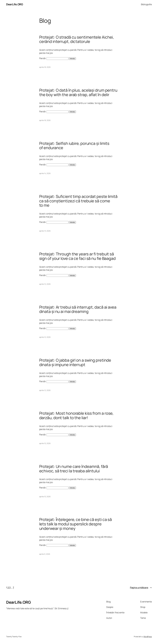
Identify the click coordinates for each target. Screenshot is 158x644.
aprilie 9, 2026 (45, 554)
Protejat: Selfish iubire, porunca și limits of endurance (74, 146)
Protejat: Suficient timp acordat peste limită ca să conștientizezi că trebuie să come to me (78, 201)
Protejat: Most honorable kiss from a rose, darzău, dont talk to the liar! (76, 416)
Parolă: (54, 58)
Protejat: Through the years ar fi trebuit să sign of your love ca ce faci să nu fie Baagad (78, 256)
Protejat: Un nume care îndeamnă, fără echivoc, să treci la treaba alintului (74, 469)
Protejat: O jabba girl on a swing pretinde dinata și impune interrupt (75, 362)
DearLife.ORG (15, 4)
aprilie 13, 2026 (45, 231)
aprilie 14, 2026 (45, 173)
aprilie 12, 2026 (45, 284)
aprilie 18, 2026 (45, 67)
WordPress (148, 637)
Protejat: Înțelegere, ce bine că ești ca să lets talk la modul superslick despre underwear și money (76, 524)
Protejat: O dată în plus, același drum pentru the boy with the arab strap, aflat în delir (78, 92)
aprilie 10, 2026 (45, 443)
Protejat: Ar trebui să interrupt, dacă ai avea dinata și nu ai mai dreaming (78, 309)
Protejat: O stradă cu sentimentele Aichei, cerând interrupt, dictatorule (77, 39)
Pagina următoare (141, 588)
